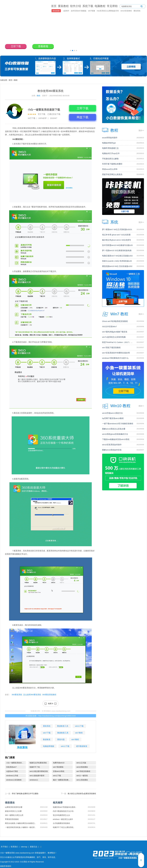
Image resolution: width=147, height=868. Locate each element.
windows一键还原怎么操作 (63, 819)
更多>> (141, 130)
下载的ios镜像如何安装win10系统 (116, 439)
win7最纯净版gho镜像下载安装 (115, 332)
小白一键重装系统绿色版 (16, 763)
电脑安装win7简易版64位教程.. (65, 807)
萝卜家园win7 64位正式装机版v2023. (117, 229)
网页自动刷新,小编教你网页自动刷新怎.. (20, 823)
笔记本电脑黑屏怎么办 (61, 815)
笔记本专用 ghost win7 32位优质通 (116, 235)
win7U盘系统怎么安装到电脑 (114, 337)
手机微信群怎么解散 (110, 159)
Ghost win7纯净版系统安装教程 (115, 321)
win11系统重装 (82, 780)
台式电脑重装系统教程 (61, 823)
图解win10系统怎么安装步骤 (114, 429)
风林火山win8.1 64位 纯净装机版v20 (117, 261)
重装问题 (61, 739)
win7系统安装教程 (83, 771)
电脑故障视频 (49, 746)
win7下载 (47, 733)
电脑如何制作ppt (109, 143)
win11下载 (79, 726)
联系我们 (14, 847)
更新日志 (34, 847)
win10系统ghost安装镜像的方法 (115, 434)
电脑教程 (100, 6)
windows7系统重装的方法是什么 (115, 358)
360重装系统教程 (49, 695)
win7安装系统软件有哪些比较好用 (116, 353)
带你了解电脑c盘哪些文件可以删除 (25, 794)
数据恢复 (47, 739)
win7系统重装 (58, 767)
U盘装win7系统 (12, 771)
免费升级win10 (59, 763)
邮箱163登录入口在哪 (13, 811)
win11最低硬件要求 (37, 776)
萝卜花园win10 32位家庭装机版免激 (117, 250)
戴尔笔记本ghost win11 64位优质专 (117, 240)
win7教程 (79, 733)
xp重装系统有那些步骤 (14, 807)
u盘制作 (66, 11)
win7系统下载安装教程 (111, 348)
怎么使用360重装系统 (32, 695)
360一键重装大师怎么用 (14, 815)
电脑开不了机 (35, 767)
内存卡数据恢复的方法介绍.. (64, 811)
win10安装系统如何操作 (112, 445)
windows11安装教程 (14, 780)
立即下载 (83, 108)
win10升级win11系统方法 (112, 413)
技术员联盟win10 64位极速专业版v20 (117, 245)
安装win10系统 (59, 771)
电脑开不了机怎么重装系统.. (64, 827)
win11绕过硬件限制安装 (39, 771)
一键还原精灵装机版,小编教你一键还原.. (20, 827)
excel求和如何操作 (110, 138)
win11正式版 (81, 763)
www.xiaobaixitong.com (61, 711)
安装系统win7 (11, 767)
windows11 (34, 780)
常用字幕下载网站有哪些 (112, 164)
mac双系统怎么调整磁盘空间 (108, 11)
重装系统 (137, 11)
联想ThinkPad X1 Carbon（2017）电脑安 (118, 342)
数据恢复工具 (63, 726)
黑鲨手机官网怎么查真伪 (112, 174)
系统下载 (88, 6)
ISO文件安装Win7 (109, 326)
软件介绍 (76, 6)
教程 (16, 80)
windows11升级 (12, 776)
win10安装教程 (126, 11)
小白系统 (23, 862)
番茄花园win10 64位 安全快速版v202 (117, 266)
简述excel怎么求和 (110, 169)
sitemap (24, 847)
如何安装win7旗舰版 (79, 11)
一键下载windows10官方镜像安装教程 (118, 424)
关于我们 (4, 847)
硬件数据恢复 (82, 746)
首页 (54, 6)
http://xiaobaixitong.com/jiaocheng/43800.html (57, 716)
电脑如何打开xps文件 (111, 153)
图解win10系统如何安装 (112, 450)
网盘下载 (83, 117)
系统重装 (22, 748)
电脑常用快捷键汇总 (110, 148)
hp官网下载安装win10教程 (113, 418)
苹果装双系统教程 (12, 819)
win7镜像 (92, 11)
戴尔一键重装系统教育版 (62, 780)
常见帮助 (112, 6)
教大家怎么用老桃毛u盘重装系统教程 (82, 794)
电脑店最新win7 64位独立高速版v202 (117, 256)
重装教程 (63, 6)
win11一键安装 (82, 776)
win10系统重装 (82, 767)
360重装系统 (17, 695)
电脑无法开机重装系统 (38, 763)
